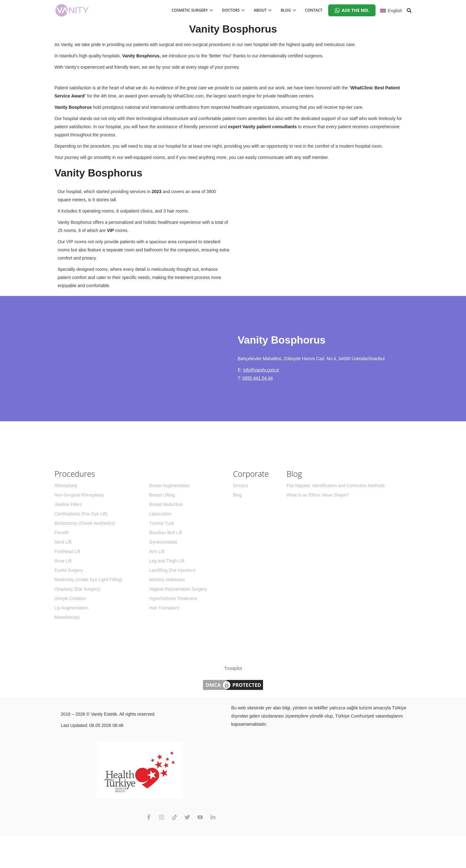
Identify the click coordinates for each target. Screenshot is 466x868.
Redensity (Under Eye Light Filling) (88, 580)
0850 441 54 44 (258, 378)
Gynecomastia (163, 542)
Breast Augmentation (169, 486)
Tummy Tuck (162, 523)
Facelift (62, 533)
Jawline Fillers (68, 504)
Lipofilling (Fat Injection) (172, 570)
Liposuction (160, 514)
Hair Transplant (164, 608)
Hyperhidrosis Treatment (173, 598)
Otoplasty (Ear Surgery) (78, 589)
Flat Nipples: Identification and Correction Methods (336, 486)
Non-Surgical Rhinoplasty (79, 495)
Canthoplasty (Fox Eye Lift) (81, 514)
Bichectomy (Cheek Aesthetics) (85, 523)
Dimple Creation (70, 598)
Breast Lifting (162, 495)
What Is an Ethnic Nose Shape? (318, 495)
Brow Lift (63, 561)
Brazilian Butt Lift (166, 533)
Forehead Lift (67, 551)
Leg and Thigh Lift (167, 561)
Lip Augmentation (71, 608)
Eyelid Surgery (69, 570)
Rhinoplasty (66, 486)
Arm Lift (157, 551)
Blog (237, 495)
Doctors (241, 486)
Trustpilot (233, 668)
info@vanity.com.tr (261, 370)
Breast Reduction (166, 504)
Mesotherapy (67, 617)
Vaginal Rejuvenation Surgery (178, 589)
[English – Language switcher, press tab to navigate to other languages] (391, 10)
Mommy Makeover (167, 580)
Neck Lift (63, 542)
